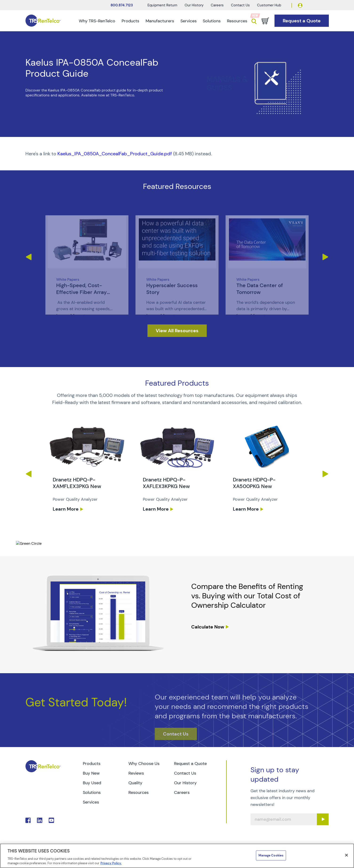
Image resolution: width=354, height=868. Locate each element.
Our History (194, 5)
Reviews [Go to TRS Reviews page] (136, 773)
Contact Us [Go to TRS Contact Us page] (185, 773)
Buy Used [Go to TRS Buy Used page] (92, 783)
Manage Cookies (271, 855)
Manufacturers (160, 21)
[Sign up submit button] (323, 819)
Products (130, 21)
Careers (217, 5)
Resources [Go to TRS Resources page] (139, 792)
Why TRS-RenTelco (97, 21)
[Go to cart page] (265, 21)
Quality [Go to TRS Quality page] (135, 783)
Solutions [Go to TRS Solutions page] (92, 792)
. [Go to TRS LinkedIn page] (40, 820)
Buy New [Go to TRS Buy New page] (91, 773)
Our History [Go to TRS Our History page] (185, 783)
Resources (237, 21)
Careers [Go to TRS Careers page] (182, 792)
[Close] (346, 855)
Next (326, 257)
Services (189, 21)
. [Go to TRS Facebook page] (28, 820)
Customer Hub (269, 5)
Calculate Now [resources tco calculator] (208, 627)
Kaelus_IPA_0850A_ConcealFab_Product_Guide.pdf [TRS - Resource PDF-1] (115, 154)
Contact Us (240, 5)
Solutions (212, 21)
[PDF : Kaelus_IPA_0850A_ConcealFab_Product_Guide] (177, 154)
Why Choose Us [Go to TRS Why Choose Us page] (144, 764)
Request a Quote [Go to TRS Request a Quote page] (190, 764)
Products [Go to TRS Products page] (92, 764)
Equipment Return (162, 5)
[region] (177, 856)
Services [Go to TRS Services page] (91, 802)
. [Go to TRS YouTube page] (51, 820)
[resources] (177, 331)
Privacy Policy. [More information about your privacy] (111, 863)
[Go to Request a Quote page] (302, 21)
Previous (28, 257)
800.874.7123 (122, 5)
